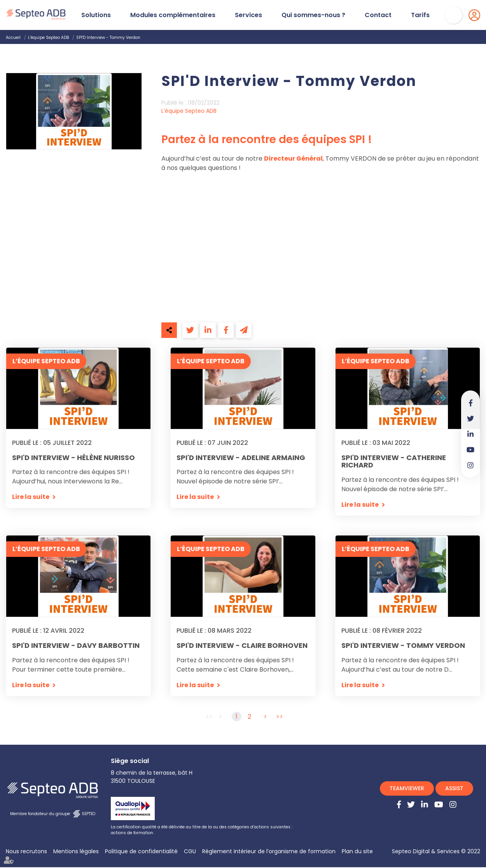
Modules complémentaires (173, 15)
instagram (470, 465)
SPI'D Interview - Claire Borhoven (242, 646)
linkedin (470, 434)
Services (248, 15)
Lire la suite (31, 497)
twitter (470, 418)
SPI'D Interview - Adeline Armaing (241, 458)
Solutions (96, 15)
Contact (378, 15)
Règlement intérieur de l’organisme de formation (269, 852)
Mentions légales (76, 852)
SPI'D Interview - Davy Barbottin (76, 646)
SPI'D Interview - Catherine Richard (394, 462)
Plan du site (357, 852)
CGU (190, 852)
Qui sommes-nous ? (313, 15)
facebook (470, 403)
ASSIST (454, 789)
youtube (470, 450)
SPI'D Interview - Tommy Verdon (108, 38)
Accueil (13, 38)
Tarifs (420, 15)
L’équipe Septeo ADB (48, 38)
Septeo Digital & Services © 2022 (436, 852)
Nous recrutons (26, 852)
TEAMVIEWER (407, 789)
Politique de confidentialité (141, 852)
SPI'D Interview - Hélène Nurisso (73, 458)
